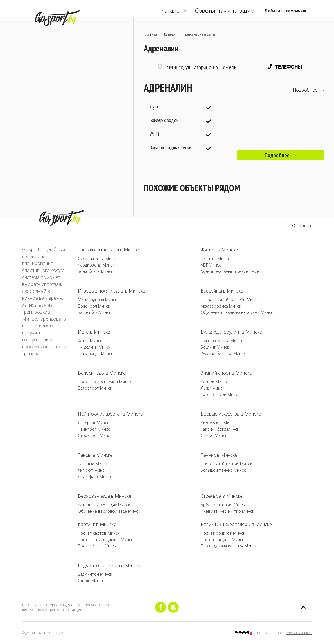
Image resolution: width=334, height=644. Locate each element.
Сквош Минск (91, 581)
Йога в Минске (94, 332)
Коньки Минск (214, 382)
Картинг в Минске (97, 524)
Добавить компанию (285, 11)
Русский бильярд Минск (223, 353)
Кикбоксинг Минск (218, 423)
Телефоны (285, 67)
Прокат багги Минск (97, 546)
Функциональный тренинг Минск (232, 271)
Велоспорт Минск (95, 388)
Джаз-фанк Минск (95, 476)
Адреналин (168, 88)
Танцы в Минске (95, 455)
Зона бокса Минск (95, 271)
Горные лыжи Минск (220, 394)
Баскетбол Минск (94, 312)
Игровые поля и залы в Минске (111, 291)
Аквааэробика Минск (221, 306)
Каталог (174, 11)
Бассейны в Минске (222, 291)
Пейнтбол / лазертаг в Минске (110, 414)
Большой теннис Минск (223, 470)
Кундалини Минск (94, 347)
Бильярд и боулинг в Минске (231, 332)
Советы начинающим (225, 11)
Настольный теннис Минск (226, 464)
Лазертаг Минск (93, 423)
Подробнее (308, 90)
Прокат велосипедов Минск (104, 382)
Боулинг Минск (215, 347)
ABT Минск (211, 265)
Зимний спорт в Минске (226, 373)
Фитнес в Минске (219, 250)
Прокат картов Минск (99, 533)
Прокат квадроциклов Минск (105, 540)
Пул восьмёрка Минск (222, 341)
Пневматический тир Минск (227, 511)
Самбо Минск (214, 435)
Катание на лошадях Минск (104, 505)
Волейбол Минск (94, 306)
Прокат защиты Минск (222, 540)
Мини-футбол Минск (97, 300)
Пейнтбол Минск (94, 429)
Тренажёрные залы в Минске (109, 250)
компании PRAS (299, 633)
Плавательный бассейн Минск (230, 300)
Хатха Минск (90, 341)
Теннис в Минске (219, 455)
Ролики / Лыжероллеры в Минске (236, 524)
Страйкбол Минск (95, 435)
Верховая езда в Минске (105, 496)
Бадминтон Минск (95, 574)
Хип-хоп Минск (92, 470)
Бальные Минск (93, 464)
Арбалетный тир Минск (223, 505)
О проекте (302, 226)
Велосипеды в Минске (102, 373)
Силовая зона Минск (98, 259)
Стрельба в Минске (222, 496)
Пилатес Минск (215, 259)
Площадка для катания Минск (228, 546)
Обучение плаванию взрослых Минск (237, 312)
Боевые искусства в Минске (231, 414)
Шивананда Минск (95, 353)
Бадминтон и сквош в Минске (110, 565)
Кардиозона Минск (96, 265)
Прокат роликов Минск (223, 533)
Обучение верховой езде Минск (109, 511)
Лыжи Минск (212, 388)
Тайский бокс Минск (220, 429)
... (79, 278)
